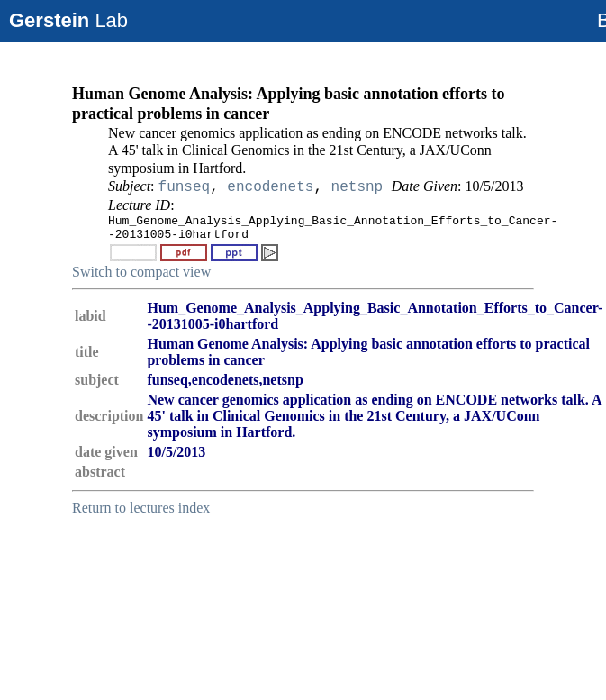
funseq (185, 187)
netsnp (357, 187)
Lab (68, 20)
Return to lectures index (141, 508)
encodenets (270, 187)
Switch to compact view (141, 272)
